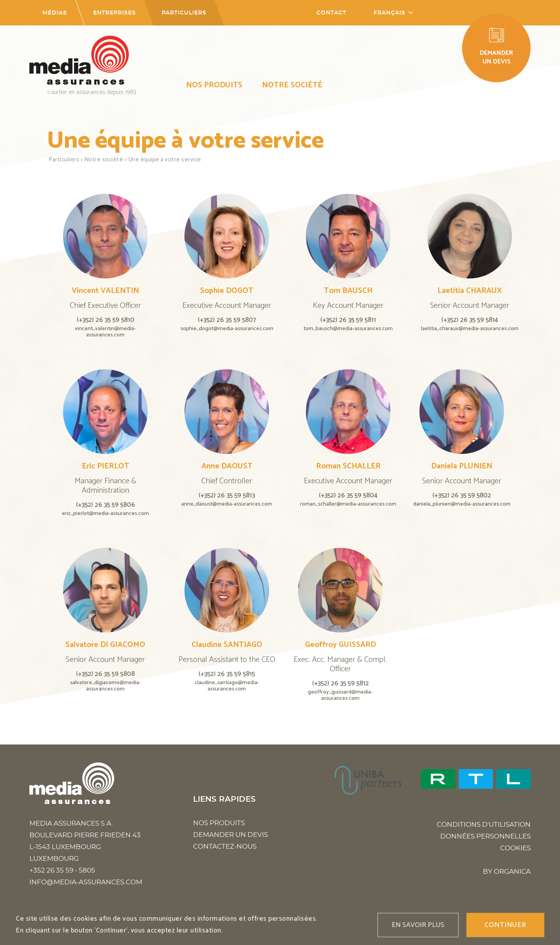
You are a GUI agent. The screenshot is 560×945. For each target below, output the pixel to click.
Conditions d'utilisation (484, 825)
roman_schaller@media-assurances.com (348, 504)
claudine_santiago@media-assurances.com (227, 686)
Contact (331, 13)
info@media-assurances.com (86, 882)
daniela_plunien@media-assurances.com (462, 504)
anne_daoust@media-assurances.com (227, 504)
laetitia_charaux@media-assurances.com (470, 329)
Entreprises (115, 13)
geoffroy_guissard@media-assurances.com (340, 695)
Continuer (505, 925)
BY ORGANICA (507, 872)
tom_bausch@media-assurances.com (348, 329)
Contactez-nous (225, 847)
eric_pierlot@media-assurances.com (105, 514)
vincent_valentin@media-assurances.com (105, 332)
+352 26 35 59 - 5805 (62, 870)
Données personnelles (485, 836)
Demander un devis (230, 835)
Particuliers (184, 13)
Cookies (515, 848)
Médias (55, 13)
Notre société (292, 85)
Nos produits (214, 85)
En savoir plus (418, 925)
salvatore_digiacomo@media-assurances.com (106, 686)
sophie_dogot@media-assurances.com (227, 329)
